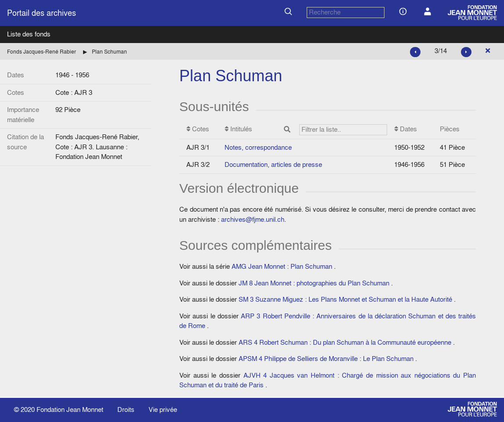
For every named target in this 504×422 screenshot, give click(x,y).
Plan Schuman (109, 52)
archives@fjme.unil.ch (253, 219)
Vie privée (163, 409)
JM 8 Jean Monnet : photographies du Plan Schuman (314, 283)
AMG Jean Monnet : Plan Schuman (282, 266)
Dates (406, 129)
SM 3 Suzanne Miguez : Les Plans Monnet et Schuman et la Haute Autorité (345, 299)
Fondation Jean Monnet (70, 409)
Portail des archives (42, 13)
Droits (126, 409)
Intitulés (306, 130)
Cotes (198, 129)
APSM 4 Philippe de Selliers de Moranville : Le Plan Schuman (326, 359)
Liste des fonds (29, 34)
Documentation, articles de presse (273, 164)
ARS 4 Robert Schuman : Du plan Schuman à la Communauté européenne (345, 342)
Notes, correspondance (258, 147)
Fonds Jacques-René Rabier (42, 52)
